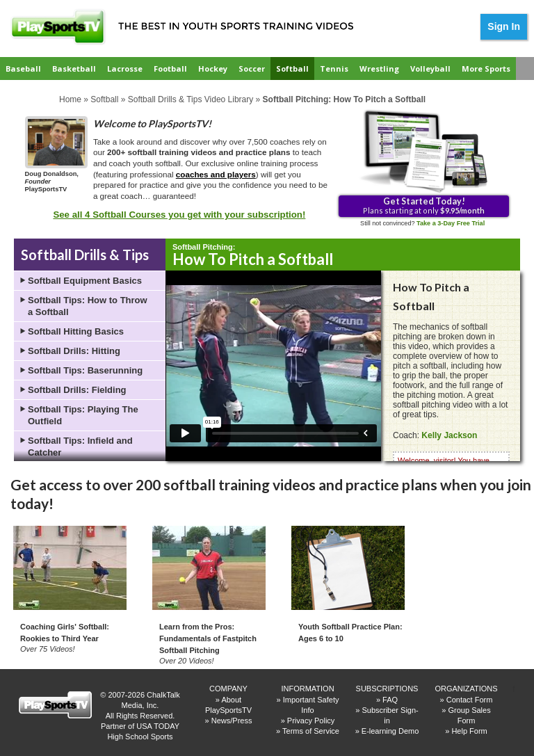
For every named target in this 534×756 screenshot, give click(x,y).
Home (70, 99)
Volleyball (430, 69)
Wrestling (379, 69)
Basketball (74, 69)
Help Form (469, 731)
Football (170, 69)
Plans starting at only (424, 205)
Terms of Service (311, 731)
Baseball (23, 69)
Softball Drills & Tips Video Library (191, 99)
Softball (292, 69)
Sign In (504, 26)
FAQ (390, 700)
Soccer (252, 69)
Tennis (334, 69)
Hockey (213, 69)
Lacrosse (125, 69)
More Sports (486, 69)
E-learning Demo (390, 731)
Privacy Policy (311, 721)
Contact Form (470, 700)
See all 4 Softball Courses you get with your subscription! (179, 215)
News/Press (232, 721)
